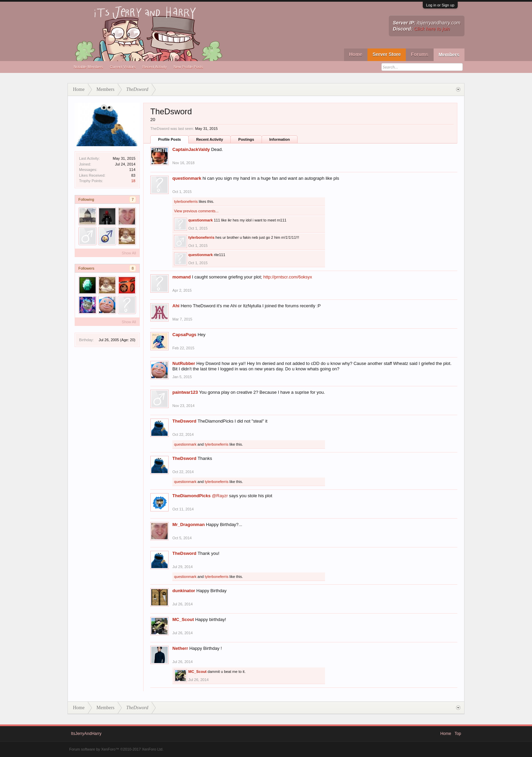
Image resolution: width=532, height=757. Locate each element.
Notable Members (88, 67)
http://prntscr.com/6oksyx (288, 277)
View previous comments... (196, 211)
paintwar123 (185, 392)
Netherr (180, 648)
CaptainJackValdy (191, 149)
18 (133, 181)
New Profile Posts (188, 67)
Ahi (176, 306)
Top (458, 734)
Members (449, 55)
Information (280, 139)
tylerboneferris (186, 201)
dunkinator (184, 591)
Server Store (387, 54)
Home (356, 54)
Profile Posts (169, 139)
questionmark (187, 178)
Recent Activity (154, 67)
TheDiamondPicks (192, 496)
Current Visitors (123, 67)
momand (182, 277)
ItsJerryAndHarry (86, 734)
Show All (129, 253)
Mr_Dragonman (188, 525)
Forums (420, 54)
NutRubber (184, 363)
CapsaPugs (184, 335)
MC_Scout (183, 619)
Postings (246, 139)
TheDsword (184, 421)
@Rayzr (220, 496)
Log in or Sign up (440, 5)
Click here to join (432, 29)
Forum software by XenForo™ (116, 749)
